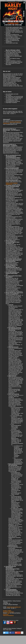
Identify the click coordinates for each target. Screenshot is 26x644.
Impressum (6, 614)
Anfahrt (9, 611)
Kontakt (5, 611)
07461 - (11, 114)
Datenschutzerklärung (8, 615)
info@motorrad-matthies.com (14, 607)
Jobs (8, 613)
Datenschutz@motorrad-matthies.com (12, 184)
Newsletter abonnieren (8, 612)
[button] (6, 633)
